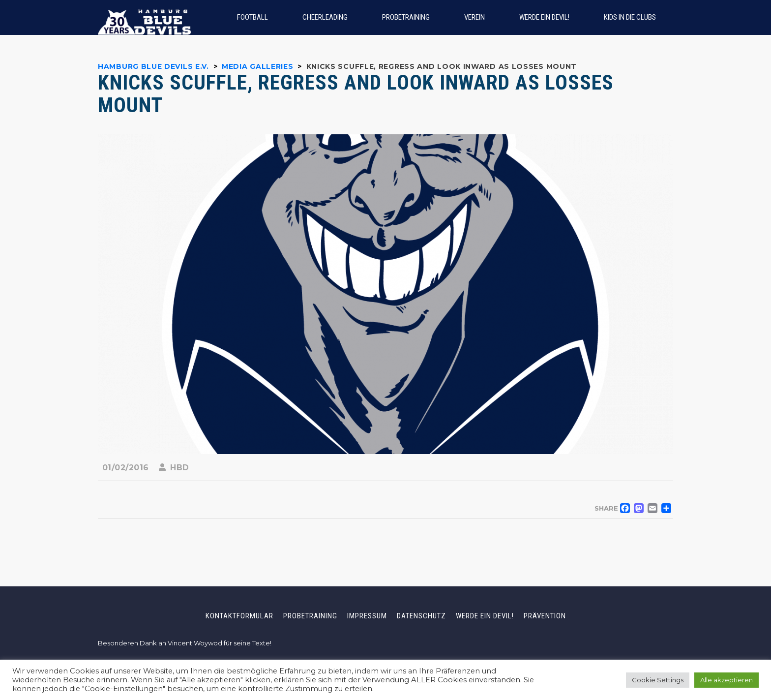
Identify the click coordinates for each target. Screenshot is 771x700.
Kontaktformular (239, 616)
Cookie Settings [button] (658, 680)
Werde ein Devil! (485, 616)
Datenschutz (421, 616)
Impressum (367, 616)
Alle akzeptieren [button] (727, 680)
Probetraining (310, 616)
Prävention (545, 616)
